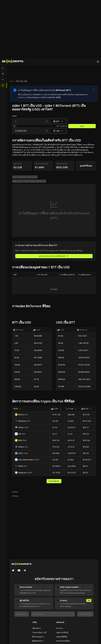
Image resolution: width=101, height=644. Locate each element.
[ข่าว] (13, 62)
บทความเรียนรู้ (62, 632)
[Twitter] (13, 571)
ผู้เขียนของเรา (38, 641)
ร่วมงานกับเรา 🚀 (39, 632)
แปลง (11, 81)
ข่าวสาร (60, 628)
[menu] (3, 77)
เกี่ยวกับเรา (37, 628)
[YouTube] (19, 571)
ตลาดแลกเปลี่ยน (63, 641)
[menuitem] (3, 68)
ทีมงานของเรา (38, 637)
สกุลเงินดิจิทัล (62, 637)
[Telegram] (25, 571)
